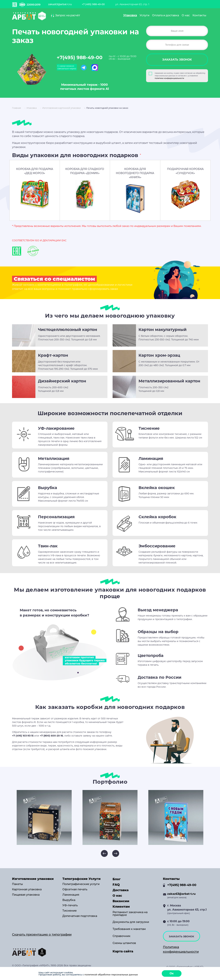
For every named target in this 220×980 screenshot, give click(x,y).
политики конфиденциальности (169, 78)
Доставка (121, 890)
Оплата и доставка (166, 15)
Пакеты (17, 884)
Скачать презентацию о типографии (42, 935)
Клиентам (121, 907)
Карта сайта (123, 951)
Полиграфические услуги (81, 884)
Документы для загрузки (131, 922)
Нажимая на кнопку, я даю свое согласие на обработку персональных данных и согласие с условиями (180, 76)
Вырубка (69, 900)
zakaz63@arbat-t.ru (60, 4)
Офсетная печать (75, 889)
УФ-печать (70, 905)
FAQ (116, 885)
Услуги (144, 15)
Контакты (199, 15)
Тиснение (70, 911)
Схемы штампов (124, 943)
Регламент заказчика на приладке (130, 914)
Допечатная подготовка (80, 916)
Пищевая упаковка (26, 895)
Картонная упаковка (27, 889)
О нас (186, 15)
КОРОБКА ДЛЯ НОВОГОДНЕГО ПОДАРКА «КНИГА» (135, 173)
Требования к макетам (129, 929)
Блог (117, 879)
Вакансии (121, 901)
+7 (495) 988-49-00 (93, 4)
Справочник (122, 936)
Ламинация (71, 895)
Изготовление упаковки (33, 879)
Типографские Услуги (81, 879)
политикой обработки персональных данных (111, 975)
